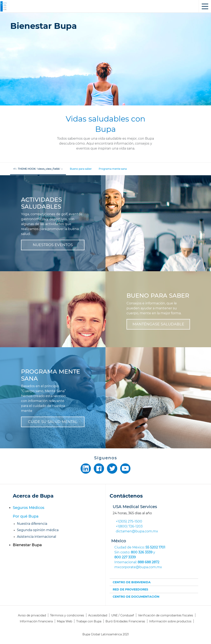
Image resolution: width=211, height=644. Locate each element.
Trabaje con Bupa (89, 621)
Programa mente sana (113, 169)
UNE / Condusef (123, 615)
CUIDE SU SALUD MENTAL (53, 422)
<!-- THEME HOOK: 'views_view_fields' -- (38, 169)
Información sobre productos (170, 621)
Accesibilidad (98, 615)
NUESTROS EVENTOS (53, 245)
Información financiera (36, 621)
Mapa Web (64, 621)
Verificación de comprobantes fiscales (166, 615)
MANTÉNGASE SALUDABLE (158, 324)
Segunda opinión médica (38, 530)
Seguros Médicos (29, 508)
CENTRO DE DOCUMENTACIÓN (136, 597)
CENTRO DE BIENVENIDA (132, 582)
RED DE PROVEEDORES (130, 589)
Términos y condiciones (67, 615)
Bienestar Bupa (27, 545)
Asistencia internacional (36, 537)
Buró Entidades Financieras (125, 621)
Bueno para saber (81, 169)
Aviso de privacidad (32, 615)
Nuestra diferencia (32, 524)
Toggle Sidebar (205, 6)
